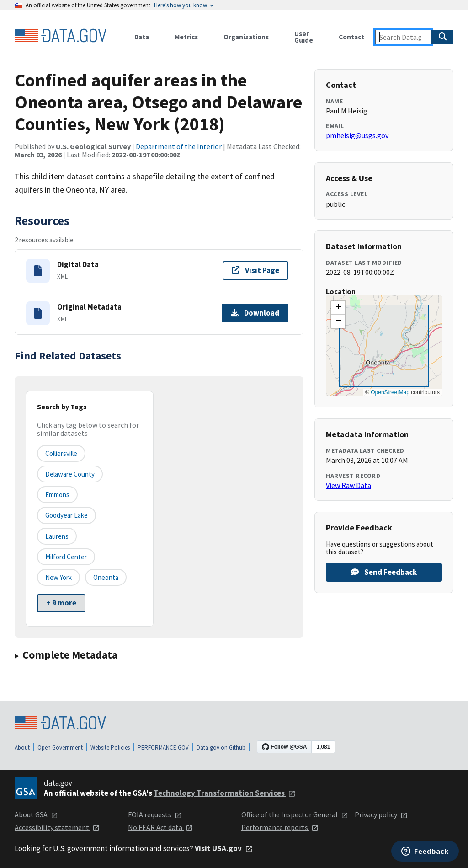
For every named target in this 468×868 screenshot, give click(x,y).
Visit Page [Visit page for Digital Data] (255, 270)
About (22, 747)
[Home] (60, 36)
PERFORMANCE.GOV (163, 747)
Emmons (57, 495)
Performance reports (280, 827)
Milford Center (66, 557)
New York (58, 577)
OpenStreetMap (390, 392)
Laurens (57, 536)
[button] (338, 308)
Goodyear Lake (66, 515)
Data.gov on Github (221, 747)
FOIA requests (155, 814)
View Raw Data (348, 485)
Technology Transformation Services (225, 793)
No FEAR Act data (160, 827)
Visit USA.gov (224, 848)
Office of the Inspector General (295, 814)
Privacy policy (381, 814)
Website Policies (110, 747)
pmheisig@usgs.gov (357, 135)
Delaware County (70, 474)
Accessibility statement (57, 827)
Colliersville (61, 453)
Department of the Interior (179, 146)
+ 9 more (61, 603)
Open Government (60, 747)
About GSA (36, 814)
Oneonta (106, 577)
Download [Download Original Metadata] (255, 313)
